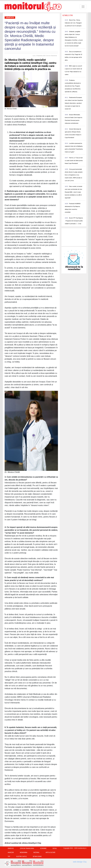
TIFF (9, 856)
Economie (43, 848)
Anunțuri (11, 852)
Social (55, 848)
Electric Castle (22, 856)
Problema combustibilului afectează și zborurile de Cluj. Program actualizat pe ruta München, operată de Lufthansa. (73, 86)
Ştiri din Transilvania (27, 848)
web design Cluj (80, 862)
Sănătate (10, 18)
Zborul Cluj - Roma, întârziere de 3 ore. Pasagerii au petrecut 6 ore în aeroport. (73, 23)
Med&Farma (24, 852)
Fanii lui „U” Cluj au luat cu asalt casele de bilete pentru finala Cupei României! (74, 161)
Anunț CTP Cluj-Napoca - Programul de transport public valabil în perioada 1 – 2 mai (74, 221)
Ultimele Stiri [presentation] (68, 15)
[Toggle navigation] (83, 7)
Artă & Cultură (50, 852)
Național (36, 852)
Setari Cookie (37, 856)
